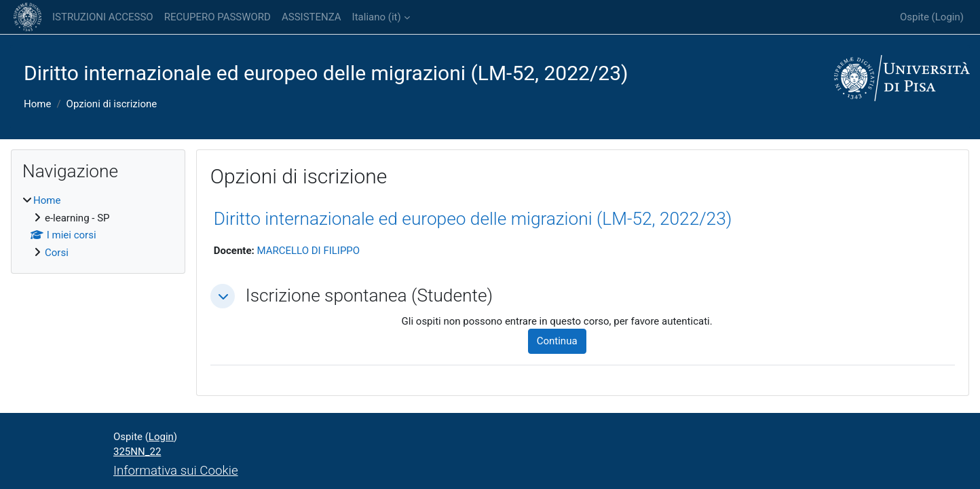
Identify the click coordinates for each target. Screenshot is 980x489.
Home (37, 104)
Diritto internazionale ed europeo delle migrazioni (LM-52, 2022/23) (473, 219)
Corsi (57, 253)
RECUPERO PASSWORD (218, 17)
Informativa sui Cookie (176, 471)
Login (948, 17)
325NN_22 (137, 452)
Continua (557, 341)
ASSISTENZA (312, 17)
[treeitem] (98, 227)
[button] (223, 296)
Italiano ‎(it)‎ (377, 17)
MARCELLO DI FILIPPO (308, 251)
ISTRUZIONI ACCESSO (103, 17)
